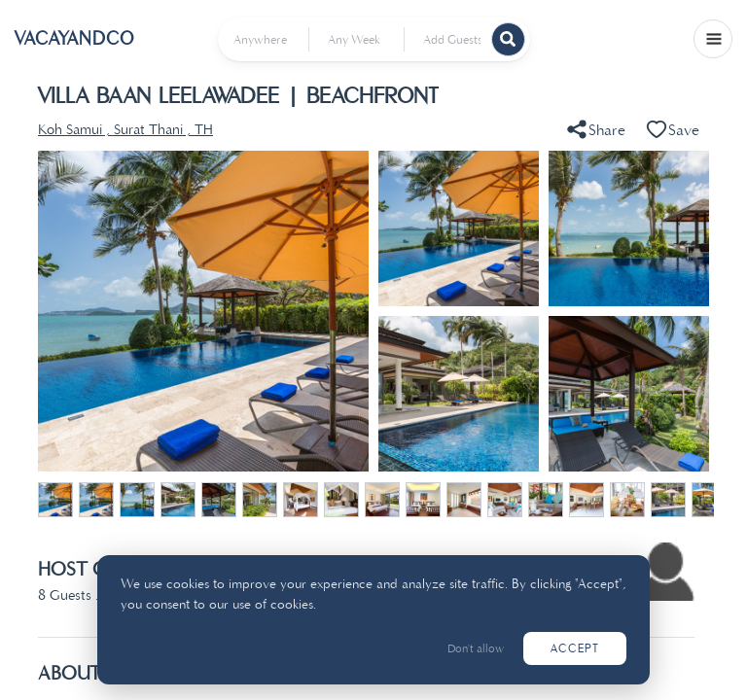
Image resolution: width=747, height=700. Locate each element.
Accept (575, 648)
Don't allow (476, 648)
